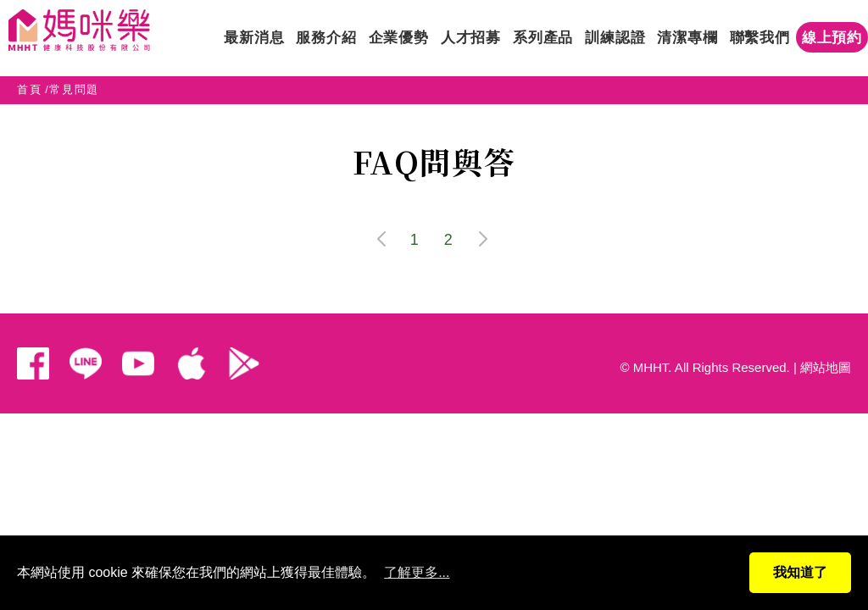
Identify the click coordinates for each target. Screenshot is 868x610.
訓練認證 (615, 38)
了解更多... (417, 572)
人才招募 (471, 38)
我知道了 (800, 572)
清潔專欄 (687, 38)
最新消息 (254, 38)
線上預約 (832, 38)
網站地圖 (826, 367)
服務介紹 (326, 38)
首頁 (29, 89)
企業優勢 (399, 38)
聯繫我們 (760, 38)
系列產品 (543, 38)
